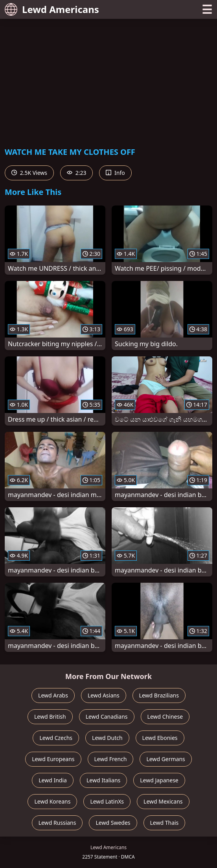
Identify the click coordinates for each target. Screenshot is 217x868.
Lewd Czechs (56, 738)
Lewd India (53, 780)
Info (115, 173)
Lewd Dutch (107, 738)
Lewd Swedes (113, 823)
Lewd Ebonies (160, 738)
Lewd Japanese (159, 780)
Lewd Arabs (53, 695)
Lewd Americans (52, 9)
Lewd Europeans (53, 759)
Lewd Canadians (107, 717)
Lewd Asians (104, 695)
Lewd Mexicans (163, 801)
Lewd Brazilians (159, 695)
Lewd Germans (166, 759)
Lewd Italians (103, 780)
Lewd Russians (57, 823)
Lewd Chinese (165, 717)
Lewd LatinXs (107, 801)
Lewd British (50, 717)
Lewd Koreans (52, 801)
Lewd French (111, 759)
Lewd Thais (165, 823)
